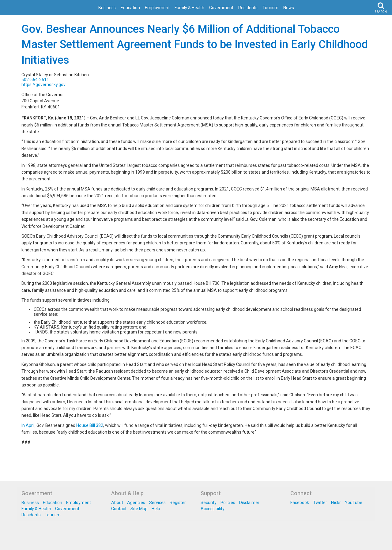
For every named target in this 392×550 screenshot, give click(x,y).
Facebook (300, 503)
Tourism (270, 8)
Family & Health (189, 8)
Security (209, 503)
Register (178, 503)
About (117, 503)
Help (156, 509)
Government (221, 8)
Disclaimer (249, 503)
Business (107, 8)
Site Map (139, 509)
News (289, 8)
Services (157, 503)
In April (28, 425)
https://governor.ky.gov (43, 85)
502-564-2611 (35, 80)
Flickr (336, 503)
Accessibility (213, 509)
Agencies (136, 503)
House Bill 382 (90, 425)
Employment (157, 8)
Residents (248, 8)
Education (130, 8)
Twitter (320, 503)
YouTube (354, 503)
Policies (228, 503)
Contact (119, 509)
